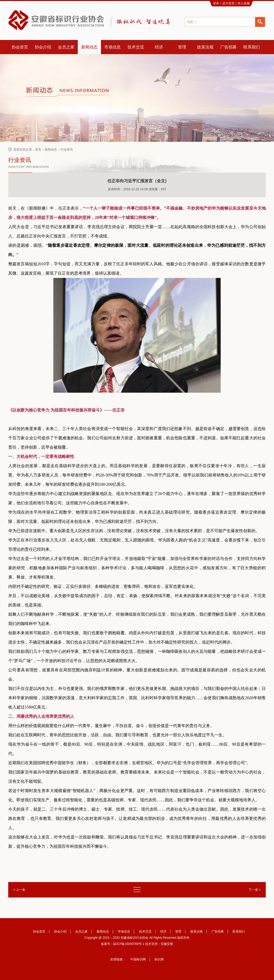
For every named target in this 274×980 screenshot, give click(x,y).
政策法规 (205, 47)
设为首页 (228, 3)
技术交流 (136, 47)
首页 (38, 150)
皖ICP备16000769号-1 (129, 944)
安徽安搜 (167, 944)
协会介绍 (43, 47)
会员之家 (66, 47)
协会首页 (20, 47)
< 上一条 (19, 890)
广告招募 (228, 47)
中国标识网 (138, 959)
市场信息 (113, 47)
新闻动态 (89, 47)
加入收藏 (244, 3)
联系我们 (252, 47)
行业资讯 (67, 150)
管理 (182, 47)
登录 (216, 3)
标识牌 (159, 959)
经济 (159, 47)
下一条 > (255, 890)
